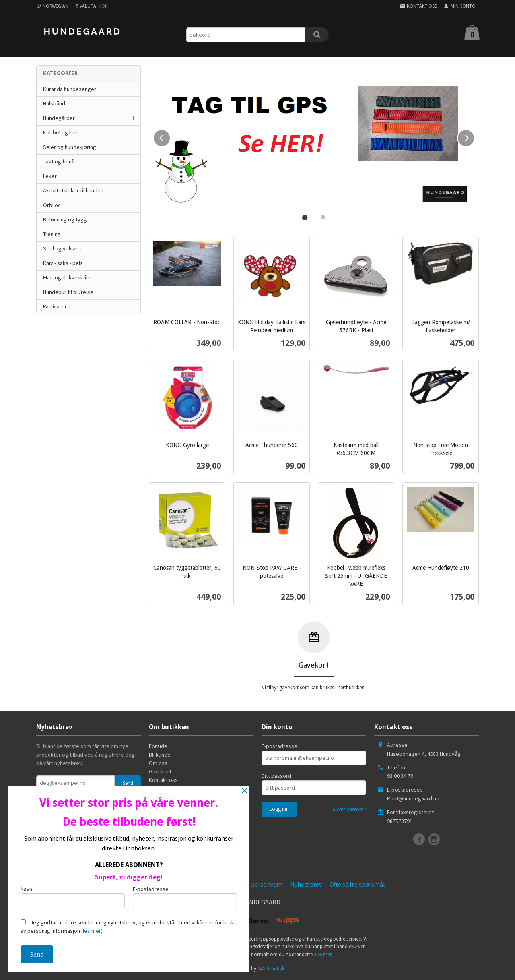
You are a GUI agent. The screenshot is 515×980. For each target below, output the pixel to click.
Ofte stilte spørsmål (357, 883)
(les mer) (92, 931)
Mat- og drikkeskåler (68, 277)
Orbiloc (52, 205)
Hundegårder (59, 118)
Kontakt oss (163, 779)
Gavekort (160, 771)
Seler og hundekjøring (70, 147)
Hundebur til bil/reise (68, 292)
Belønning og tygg (65, 219)
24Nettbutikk (271, 968)
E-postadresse (279, 745)
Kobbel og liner (61, 132)
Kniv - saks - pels (63, 263)
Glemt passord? (349, 809)
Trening (52, 234)
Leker (50, 176)
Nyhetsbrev (306, 883)
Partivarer (55, 306)
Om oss (158, 762)
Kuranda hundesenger (70, 89)
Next (474, 136)
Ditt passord (276, 775)
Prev (170, 136)
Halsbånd (54, 103)
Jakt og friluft (59, 161)
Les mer (323, 954)
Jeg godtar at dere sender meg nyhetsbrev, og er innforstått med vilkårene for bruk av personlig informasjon (127, 927)
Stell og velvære (63, 248)
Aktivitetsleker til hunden (73, 190)
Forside (158, 745)
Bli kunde (160, 754)
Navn (73, 897)
